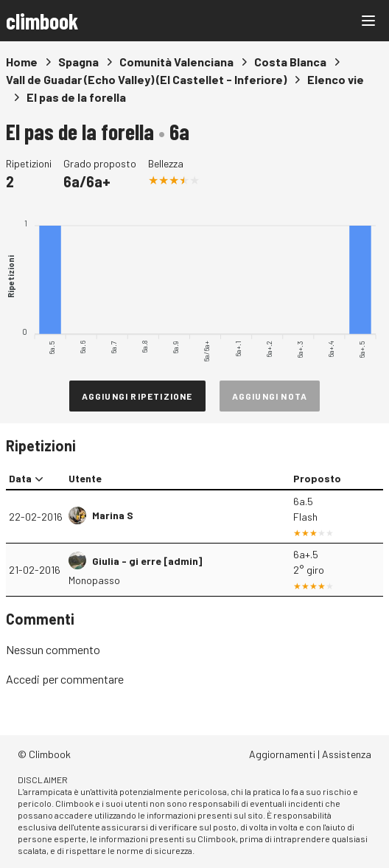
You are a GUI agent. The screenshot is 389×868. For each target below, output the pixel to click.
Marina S (113, 515)
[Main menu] (368, 21)
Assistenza (347, 754)
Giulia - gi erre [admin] (147, 561)
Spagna (78, 62)
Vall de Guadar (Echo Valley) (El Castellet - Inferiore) (146, 79)
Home (22, 62)
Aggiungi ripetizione (137, 396)
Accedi (23, 679)
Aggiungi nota (270, 396)
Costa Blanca (290, 62)
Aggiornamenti (282, 754)
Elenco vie (336, 79)
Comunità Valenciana (176, 62)
